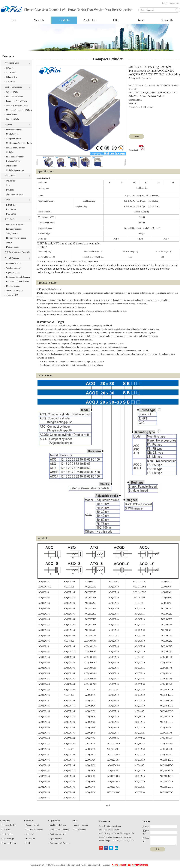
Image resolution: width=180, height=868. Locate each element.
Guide (7, 200)
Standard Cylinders (14, 130)
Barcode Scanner (12, 258)
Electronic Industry (58, 834)
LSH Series (11, 209)
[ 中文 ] (165, 3)
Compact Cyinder (14, 139)
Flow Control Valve (14, 97)
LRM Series (11, 205)
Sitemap (106, 865)
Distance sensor (13, 247)
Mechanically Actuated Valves (19, 110)
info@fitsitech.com (114, 826)
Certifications (7, 834)
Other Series (11, 77)
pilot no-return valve (15, 194)
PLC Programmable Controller (18, 252)
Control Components (13, 87)
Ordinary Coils (12, 119)
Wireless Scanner (13, 268)
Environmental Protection (60, 843)
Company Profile (9, 825)
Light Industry (56, 839)
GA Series (10, 82)
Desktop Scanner (13, 286)
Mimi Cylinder (12, 134)
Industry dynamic (81, 825)
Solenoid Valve (13, 92)
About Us (39, 20)
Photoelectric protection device (16, 240)
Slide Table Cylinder (15, 157)
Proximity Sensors (14, 229)
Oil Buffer (10, 181)
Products (64, 20)
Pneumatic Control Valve (17, 101)
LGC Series (11, 214)
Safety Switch (12, 233)
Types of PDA (12, 295)
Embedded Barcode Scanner (18, 277)
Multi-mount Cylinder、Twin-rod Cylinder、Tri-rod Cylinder (19, 148)
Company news (80, 830)
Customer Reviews (9, 843)
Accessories (10, 176)
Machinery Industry (58, 825)
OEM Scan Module (14, 291)
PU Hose (10, 190)
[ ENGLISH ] (175, 3)
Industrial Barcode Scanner (18, 281)
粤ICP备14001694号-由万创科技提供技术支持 (130, 865)
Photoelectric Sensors (15, 224)
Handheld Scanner (14, 263)
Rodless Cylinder (13, 161)
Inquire (137, 136)
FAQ (116, 20)
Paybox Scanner (13, 272)
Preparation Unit (12, 63)
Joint (8, 185)
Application (90, 20)
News (141, 20)
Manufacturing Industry (59, 830)
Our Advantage (8, 839)
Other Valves (12, 115)
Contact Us (167, 20)
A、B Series (11, 73)
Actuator (8, 124)
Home (13, 20)
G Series (10, 68)
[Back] (108, 805)
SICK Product (11, 219)
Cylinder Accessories (15, 170)
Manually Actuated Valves (17, 106)
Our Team (6, 830)
